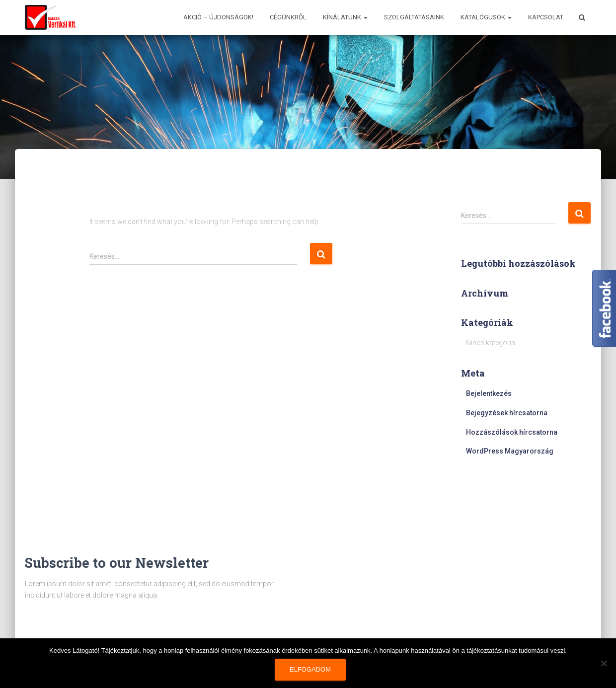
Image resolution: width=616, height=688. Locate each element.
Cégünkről (288, 17)
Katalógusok (486, 17)
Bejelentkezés (489, 393)
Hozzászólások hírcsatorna (512, 432)
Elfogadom (310, 669)
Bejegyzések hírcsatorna (507, 413)
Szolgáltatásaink (414, 17)
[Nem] (604, 663)
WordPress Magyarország (510, 451)
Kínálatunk (345, 17)
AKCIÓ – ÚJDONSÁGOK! (218, 17)
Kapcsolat (546, 17)
